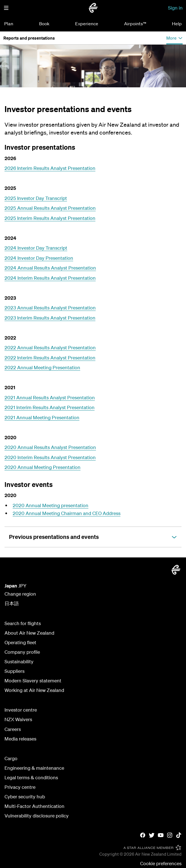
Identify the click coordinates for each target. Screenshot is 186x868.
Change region (20, 594)
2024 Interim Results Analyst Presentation (50, 278)
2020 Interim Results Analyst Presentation (50, 457)
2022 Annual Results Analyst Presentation (50, 348)
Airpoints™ (135, 24)
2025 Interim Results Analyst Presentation (50, 218)
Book (44, 24)
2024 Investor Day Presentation (39, 258)
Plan (9, 24)
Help (177, 24)
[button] (6, 8)
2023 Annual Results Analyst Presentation (50, 308)
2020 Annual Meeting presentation (51, 505)
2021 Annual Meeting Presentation (42, 417)
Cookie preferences (161, 863)
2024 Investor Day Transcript (36, 248)
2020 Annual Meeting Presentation (42, 467)
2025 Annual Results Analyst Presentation (50, 208)
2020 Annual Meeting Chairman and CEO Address (67, 513)
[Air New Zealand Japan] (93, 8)
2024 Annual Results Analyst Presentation (50, 268)
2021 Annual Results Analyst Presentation (50, 397)
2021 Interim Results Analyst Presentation (50, 407)
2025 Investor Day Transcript (36, 198)
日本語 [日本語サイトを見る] (12, 603)
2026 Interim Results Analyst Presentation (50, 168)
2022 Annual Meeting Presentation (42, 367)
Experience (87, 24)
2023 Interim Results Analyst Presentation (50, 318)
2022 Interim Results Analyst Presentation (50, 358)
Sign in (175, 8)
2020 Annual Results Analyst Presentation (50, 447)
